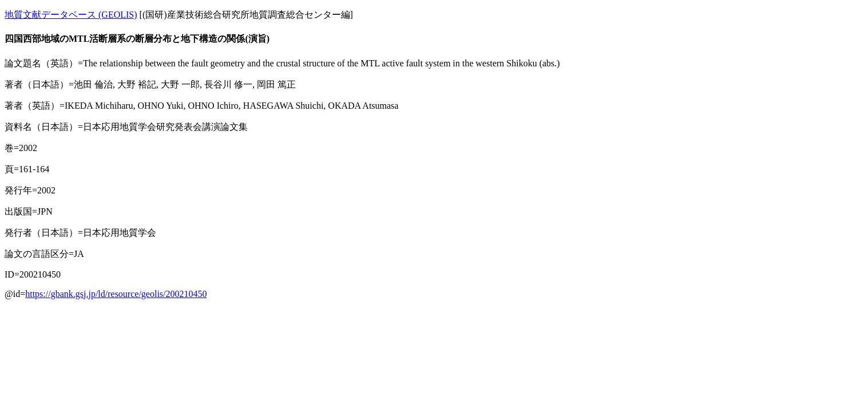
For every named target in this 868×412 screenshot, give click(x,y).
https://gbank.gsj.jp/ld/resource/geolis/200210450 (116, 294)
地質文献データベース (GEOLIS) (71, 15)
